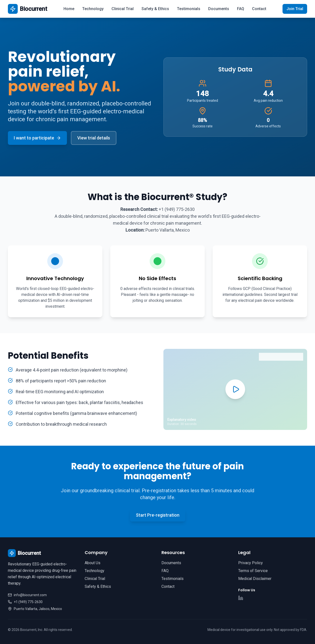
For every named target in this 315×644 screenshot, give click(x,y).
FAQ (241, 9)
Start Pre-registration (158, 515)
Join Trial (295, 9)
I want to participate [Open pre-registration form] (37, 138)
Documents (219, 9)
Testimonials (189, 9)
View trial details (94, 138)
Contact (259, 9)
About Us (93, 563)
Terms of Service (253, 571)
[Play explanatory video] (235, 389)
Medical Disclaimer (255, 579)
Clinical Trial (123, 9)
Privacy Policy (251, 563)
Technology (93, 9)
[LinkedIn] (241, 598)
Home (69, 9)
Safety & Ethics (155, 9)
